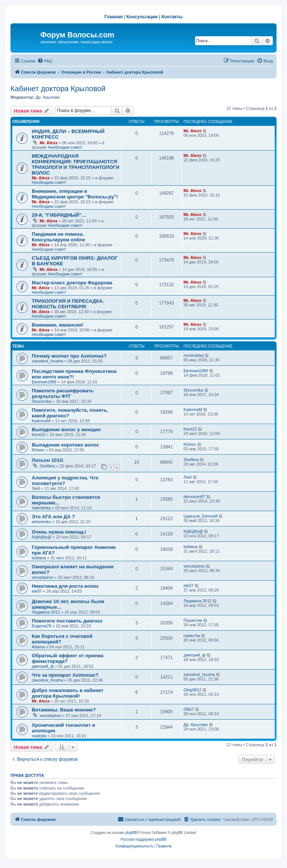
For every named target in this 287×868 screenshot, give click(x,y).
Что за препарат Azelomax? (65, 675)
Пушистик (193, 620)
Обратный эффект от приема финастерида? (68, 658)
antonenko (41, 522)
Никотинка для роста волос (65, 586)
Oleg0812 (192, 690)
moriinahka (194, 355)
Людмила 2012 (46, 612)
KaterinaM (41, 421)
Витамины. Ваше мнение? (64, 710)
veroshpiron (42, 577)
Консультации (142, 17)
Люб (36, 488)
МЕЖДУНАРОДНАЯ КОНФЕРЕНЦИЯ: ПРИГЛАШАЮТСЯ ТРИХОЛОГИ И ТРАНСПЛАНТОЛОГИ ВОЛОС (75, 164)
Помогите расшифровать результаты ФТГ (63, 393)
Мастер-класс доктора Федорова (72, 283)
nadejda (39, 736)
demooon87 (194, 497)
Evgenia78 (41, 626)
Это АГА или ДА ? (53, 517)
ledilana (39, 558)
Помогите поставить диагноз (67, 621)
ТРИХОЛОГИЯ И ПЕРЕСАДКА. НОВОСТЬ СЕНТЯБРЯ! (68, 304)
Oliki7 (189, 709)
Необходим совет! (65, 147)
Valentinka (41, 508)
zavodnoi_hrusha (47, 361)
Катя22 (38, 435)
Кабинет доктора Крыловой (58, 89)
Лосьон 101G (48, 460)
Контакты (172, 17)
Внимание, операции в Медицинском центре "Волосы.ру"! (75, 194)
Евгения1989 (44, 382)
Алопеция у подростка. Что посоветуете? (65, 481)
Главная (113, 17)
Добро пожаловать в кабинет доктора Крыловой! (68, 693)
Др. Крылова (48, 97)
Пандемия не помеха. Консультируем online (58, 237)
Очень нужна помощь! (59, 532)
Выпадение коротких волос (65, 445)
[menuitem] (45, 61)
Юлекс (38, 450)
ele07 (37, 591)
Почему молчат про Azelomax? (69, 356)
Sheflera (47, 466)
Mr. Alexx (49, 143)
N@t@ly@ (41, 537)
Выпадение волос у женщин (66, 430)
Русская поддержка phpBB (143, 839)
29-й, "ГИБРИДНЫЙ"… (59, 215)
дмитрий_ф (43, 666)
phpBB (131, 833)
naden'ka (192, 636)
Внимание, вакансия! (58, 325)
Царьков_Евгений (200, 516)
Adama (38, 647)
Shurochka (42, 401)
